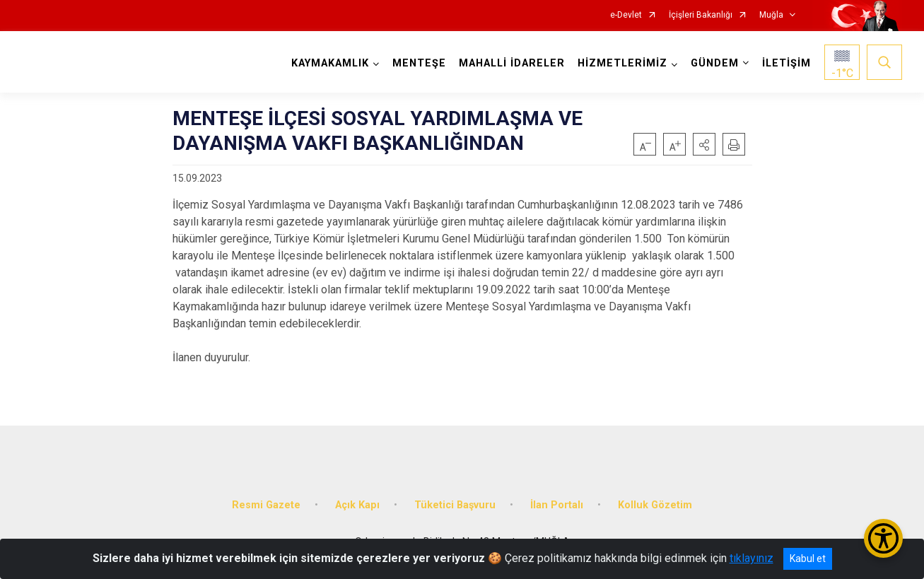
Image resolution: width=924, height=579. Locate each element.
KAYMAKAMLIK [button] (330, 63)
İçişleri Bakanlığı (701, 15)
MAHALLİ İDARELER (512, 63)
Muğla (771, 15)
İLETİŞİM (786, 63)
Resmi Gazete (266, 505)
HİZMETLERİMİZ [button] (622, 63)
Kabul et (808, 558)
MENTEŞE (419, 63)
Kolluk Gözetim (655, 505)
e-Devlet (626, 15)
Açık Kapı (357, 505)
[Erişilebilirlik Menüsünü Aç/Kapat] (883, 538)
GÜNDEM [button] (715, 63)
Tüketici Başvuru (455, 505)
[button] (704, 144)
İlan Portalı (557, 505)
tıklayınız (752, 558)
